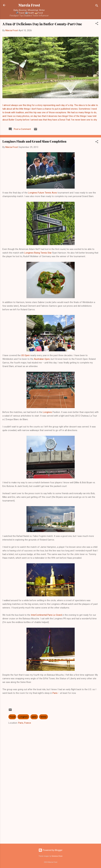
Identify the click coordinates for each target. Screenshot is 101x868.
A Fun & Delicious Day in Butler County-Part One (42, 24)
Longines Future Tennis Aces (43, 193)
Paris (55, 693)
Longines (48, 412)
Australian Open (42, 359)
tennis (44, 717)
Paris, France (25, 723)
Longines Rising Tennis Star (38, 253)
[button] (97, 24)
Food (12, 717)
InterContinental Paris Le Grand (46, 615)
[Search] (97, 6)
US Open (25, 355)
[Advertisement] (50, 818)
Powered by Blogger (50, 850)
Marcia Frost (29, 5)
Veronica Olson (57, 856)
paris (34, 717)
